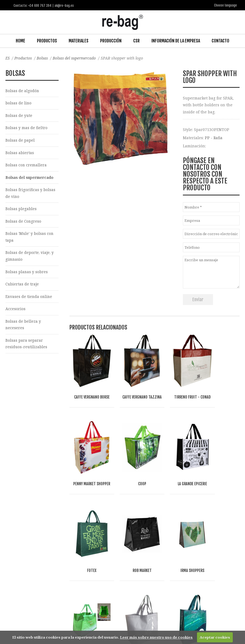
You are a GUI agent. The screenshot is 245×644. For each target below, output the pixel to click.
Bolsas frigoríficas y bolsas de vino (30, 194)
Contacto (220, 41)
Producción (111, 41)
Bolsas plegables (21, 210)
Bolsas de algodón (22, 90)
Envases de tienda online (29, 299)
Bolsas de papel (20, 141)
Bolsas (44, 58)
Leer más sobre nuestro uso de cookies (156, 637)
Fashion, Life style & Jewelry (60, 567)
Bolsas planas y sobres (27, 274)
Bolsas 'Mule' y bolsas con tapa (30, 239)
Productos (47, 41)
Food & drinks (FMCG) (52, 573)
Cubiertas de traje (22, 287)
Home (20, 41)
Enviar (198, 299)
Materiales (79, 41)
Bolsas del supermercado (77, 58)
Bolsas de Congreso (24, 223)
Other (82, 573)
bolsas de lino (19, 103)
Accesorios (15, 312)
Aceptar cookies (215, 637)
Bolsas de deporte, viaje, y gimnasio (30, 258)
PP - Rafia (214, 137)
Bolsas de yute (19, 116)
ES (8, 58)
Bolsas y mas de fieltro (26, 128)
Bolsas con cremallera (26, 166)
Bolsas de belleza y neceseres (23, 328)
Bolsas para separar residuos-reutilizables (27, 347)
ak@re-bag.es (110, 622)
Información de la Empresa (176, 41)
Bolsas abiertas (20, 153)
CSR (136, 41)
